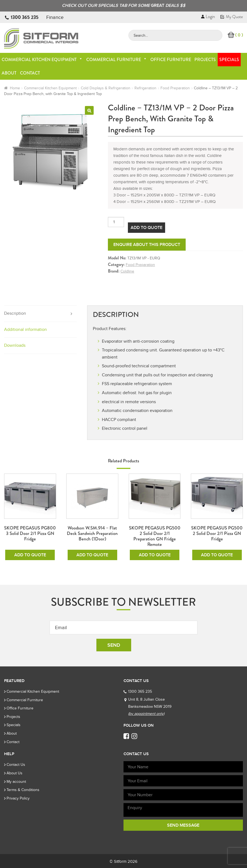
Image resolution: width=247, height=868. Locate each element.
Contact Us (16, 765)
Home (15, 88)
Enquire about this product (147, 245)
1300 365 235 (25, 17)
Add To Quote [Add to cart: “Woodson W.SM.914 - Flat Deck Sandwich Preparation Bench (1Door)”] (92, 555)
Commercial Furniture (117, 60)
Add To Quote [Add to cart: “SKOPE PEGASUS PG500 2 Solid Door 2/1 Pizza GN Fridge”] (217, 555)
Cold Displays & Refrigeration (106, 88)
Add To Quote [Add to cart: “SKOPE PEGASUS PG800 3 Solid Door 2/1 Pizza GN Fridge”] (30, 555)
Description (15, 313)
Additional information (25, 330)
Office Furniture (171, 60)
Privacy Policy (18, 798)
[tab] (40, 314)
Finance (55, 17)
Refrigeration (145, 88)
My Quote (232, 17)
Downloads (15, 345)
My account (16, 782)
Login (208, 17)
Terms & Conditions (23, 790)
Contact (30, 73)
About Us (15, 773)
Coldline (127, 271)
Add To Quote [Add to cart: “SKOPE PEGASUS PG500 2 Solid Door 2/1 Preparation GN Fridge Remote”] (155, 555)
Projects (205, 60)
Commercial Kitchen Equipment (42, 60)
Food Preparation (175, 88)
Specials (229, 60)
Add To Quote (147, 228)
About (9, 73)
